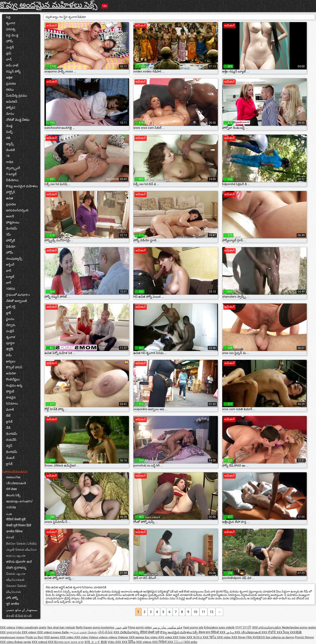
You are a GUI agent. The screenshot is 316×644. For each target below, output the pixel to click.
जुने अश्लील (12, 604)
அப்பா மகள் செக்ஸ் (83, 632)
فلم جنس (121, 627)
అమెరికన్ (12, 102)
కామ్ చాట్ (12, 65)
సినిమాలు (12, 404)
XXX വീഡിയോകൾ (248, 632)
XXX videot (45, 632)
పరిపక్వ (11, 29)
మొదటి (10, 150)
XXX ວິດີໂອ (129, 642)
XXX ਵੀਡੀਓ (269, 632)
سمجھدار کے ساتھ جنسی (22, 610)
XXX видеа (137, 637)
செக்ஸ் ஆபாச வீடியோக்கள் (16, 577)
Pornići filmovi (304, 637)
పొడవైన (11, 397)
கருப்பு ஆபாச (16, 556)
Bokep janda (23, 642)
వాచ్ (9, 59)
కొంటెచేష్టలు (13, 379)
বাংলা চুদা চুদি (243, 627)
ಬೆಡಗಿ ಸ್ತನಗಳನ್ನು (16, 568)
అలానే (10, 216)
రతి (8, 138)
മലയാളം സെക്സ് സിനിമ (19, 504)
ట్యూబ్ (10, 277)
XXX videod (40, 642)
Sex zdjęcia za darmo (280, 637)
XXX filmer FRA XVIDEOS (249, 637)
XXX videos (8, 627)
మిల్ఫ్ (9, 132)
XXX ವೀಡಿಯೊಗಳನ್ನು (127, 632)
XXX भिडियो (160, 642)
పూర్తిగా (10, 343)
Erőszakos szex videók (219, 627)
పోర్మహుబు (13, 222)
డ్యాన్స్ (10, 144)
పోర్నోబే (10, 240)
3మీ (8, 234)
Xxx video (152, 637)
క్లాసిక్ (9, 422)
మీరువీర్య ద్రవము (17, 96)
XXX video (67, 637)
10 (195, 612)
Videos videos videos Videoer (109, 637)
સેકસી (10, 538)
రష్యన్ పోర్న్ (13, 71)
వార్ (9, 271)
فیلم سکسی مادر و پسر (167, 627)
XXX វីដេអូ (283, 632)
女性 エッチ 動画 (96, 642)
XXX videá (166, 637)
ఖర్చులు (11, 361)
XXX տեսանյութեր (267, 627)
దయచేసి (11, 440)
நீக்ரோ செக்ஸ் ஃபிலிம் (21, 544)
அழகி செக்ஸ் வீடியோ (21, 550)
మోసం (10, 114)
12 (211, 612)
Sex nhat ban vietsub (61, 627)
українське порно (12, 637)
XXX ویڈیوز (227, 632)
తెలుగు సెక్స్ (13, 495)
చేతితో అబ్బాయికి (16, 301)
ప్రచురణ (11, 84)
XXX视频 (296, 632)
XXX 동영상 (195, 637)
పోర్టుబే (10, 391)
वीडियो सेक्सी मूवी (16, 519)
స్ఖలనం (10, 319)
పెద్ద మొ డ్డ (12, 35)
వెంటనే (10, 458)
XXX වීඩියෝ (176, 642)
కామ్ (9, 355)
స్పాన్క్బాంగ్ (13, 168)
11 (204, 612)
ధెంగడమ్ (12, 228)
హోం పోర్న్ (12, 598)
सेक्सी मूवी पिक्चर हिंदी (19, 525)
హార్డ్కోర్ (10, 192)
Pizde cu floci (34, 637)
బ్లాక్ (8, 313)
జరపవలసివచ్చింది (17, 210)
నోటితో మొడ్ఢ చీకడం (18, 120)
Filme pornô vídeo (140, 627)
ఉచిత (10, 198)
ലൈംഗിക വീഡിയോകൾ (16, 480)
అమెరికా (11, 373)
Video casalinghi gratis (31, 627)
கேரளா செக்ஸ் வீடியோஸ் (16, 589)
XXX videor (30, 632)
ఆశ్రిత (9, 77)
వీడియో (11, 247)
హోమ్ (10, 41)
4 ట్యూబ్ (11, 174)
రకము (10, 90)
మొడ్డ (9, 126)
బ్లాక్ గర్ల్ (11, 307)
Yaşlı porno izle (193, 627)
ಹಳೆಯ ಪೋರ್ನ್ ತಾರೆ (19, 562)
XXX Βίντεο (56, 642)
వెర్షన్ (9, 446)
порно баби (61, 632)
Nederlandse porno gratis (299, 627)
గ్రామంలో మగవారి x (18, 295)
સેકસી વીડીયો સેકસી (19, 616)
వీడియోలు (12, 180)
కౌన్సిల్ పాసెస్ (14, 367)
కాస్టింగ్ (10, 265)
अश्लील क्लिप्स (14, 532)
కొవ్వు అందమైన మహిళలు (22, 186)
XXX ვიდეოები (11, 632)
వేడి (8, 428)
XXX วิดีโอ (210, 637)
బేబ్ (8, 416)
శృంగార (11, 23)
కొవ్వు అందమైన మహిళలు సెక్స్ (49, 5)
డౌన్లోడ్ (10, 349)
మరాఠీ (10, 410)
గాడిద (10, 162)
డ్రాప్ (9, 53)
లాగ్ (9, 283)
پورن (9, 513)
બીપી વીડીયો (105, 632)
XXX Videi (180, 637)
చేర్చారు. (11, 325)
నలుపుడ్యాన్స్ (14, 259)
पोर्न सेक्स (11, 489)
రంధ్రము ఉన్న (14, 385)
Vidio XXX (115, 642)
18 (8, 156)
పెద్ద (8, 17)
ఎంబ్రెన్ (10, 331)
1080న (11, 289)
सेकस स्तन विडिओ (209, 632)
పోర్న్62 (11, 108)
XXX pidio (191, 642)
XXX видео (52, 637)
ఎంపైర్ (10, 47)
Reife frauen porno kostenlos (95, 627)
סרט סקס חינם (74, 642)
